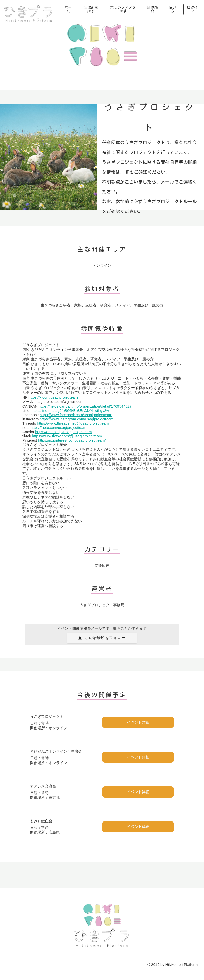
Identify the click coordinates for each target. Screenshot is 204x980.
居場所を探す (91, 9)
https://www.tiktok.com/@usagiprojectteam (67, 436)
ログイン (192, 9)
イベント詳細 (138, 722)
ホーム (68, 9)
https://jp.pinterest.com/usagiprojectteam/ (72, 440)
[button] (102, 638)
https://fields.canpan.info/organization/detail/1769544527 (85, 406)
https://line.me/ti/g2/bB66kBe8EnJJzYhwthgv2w (70, 411)
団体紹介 (152, 9)
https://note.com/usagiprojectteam (58, 428)
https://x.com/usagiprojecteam (53, 397)
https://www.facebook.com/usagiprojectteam (76, 415)
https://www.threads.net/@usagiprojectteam (73, 423)
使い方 (172, 9)
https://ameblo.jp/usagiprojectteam (63, 432)
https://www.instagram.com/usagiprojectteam (76, 419)
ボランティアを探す (123, 9)
